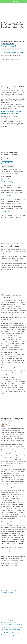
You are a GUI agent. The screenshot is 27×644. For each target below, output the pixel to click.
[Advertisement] (13, 73)
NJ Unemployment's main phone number (12, 52)
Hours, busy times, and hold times (11, 632)
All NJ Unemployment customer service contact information (12, 112)
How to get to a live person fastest (10, 630)
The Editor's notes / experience (10, 635)
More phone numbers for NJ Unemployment (13, 627)
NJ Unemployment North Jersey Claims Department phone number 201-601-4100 (13, 624)
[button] (26, 1)
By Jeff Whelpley (10, 424)
